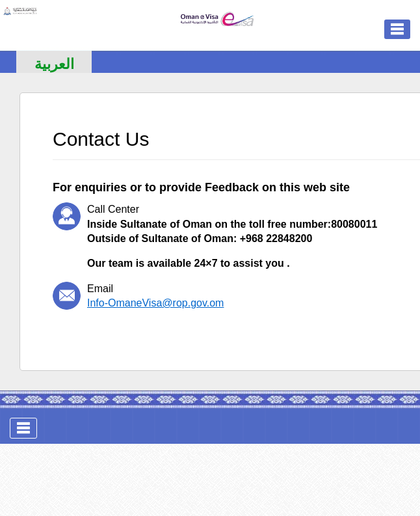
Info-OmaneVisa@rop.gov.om (155, 303)
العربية (54, 64)
